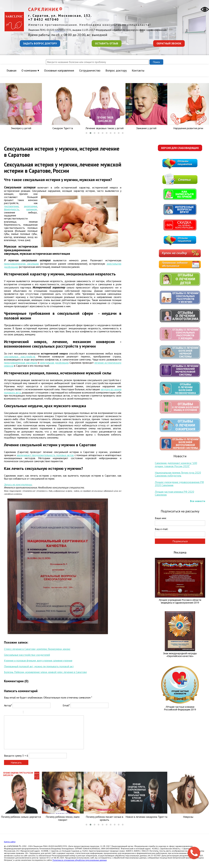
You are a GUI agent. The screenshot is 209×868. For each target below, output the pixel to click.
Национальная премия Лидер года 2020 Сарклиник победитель (178, 474)
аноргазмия (31, 206)
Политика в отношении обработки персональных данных (80, 860)
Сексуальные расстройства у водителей (27, 655)
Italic (11, 713)
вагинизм (32, 209)
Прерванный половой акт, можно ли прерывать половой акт (39, 666)
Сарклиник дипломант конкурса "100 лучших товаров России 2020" (176, 464)
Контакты (138, 70)
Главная (11, 70)
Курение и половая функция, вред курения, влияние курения (38, 660)
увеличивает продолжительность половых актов (45, 455)
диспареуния (11, 206)
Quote (27, 713)
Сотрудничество (90, 70)
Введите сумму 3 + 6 (16, 756)
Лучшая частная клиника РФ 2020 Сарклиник (174, 493)
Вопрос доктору (116, 70)
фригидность (11, 209)
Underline (15, 713)
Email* (66, 705)
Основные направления (59, 70)
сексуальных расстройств (20, 356)
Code (32, 713)
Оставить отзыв (107, 43)
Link (36, 713)
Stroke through (19, 713)
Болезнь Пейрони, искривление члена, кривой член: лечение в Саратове (45, 672)
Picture (40, 713)
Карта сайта (10, 842)
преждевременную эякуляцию (21, 264)
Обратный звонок (169, 43)
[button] (86, 133)
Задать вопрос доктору (40, 43)
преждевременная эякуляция (21, 363)
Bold (6, 713)
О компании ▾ (30, 70)
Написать (16, 762)
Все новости (198, 501)
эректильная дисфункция (54, 363)
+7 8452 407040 (43, 19)
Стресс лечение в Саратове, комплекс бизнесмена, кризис (37, 649)
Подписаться (180, 541)
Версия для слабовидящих (180, 148)
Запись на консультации (18, 484)
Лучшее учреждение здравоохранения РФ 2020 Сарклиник (179, 484)
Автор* (8, 705)
